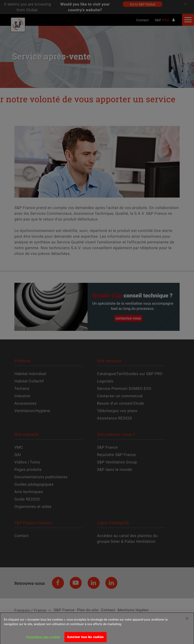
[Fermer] (187, 621)
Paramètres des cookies (43, 639)
